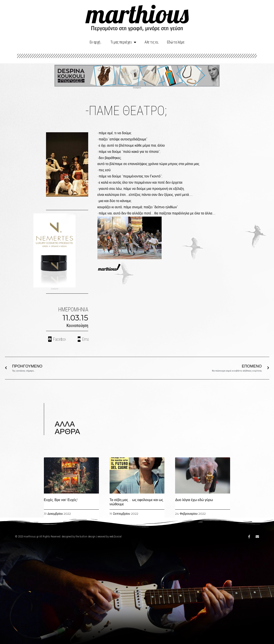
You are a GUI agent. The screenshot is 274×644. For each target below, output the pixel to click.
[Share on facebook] (57, 339)
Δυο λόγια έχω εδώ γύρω (194, 500)
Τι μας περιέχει (123, 42)
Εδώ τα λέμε (176, 42)
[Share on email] (83, 339)
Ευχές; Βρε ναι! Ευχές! (61, 500)
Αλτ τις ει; (151, 42)
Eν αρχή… (96, 42)
